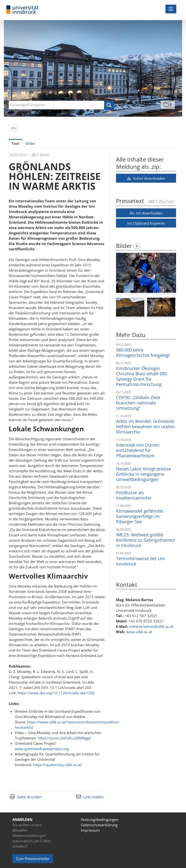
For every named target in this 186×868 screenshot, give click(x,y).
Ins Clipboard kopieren (146, 223)
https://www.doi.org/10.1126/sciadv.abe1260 (56, 693)
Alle (14, 128)
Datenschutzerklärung (99, 825)
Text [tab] (15, 143)
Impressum (90, 830)
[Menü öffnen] (171, 9)
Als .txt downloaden (146, 213)
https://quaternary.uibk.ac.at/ (58, 765)
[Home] (24, 10)
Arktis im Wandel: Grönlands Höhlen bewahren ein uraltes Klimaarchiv (146, 426)
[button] (109, 105)
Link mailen (94, 797)
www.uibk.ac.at (139, 632)
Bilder (125, 246)
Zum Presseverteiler (33, 859)
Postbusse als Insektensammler (134, 495)
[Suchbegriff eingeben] (61, 105)
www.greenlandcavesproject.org (42, 749)
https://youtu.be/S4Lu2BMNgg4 (64, 738)
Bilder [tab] (30, 143)
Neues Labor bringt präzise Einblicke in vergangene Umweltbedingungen (143, 474)
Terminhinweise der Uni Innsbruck (140, 561)
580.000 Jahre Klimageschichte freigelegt (143, 352)
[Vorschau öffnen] (146, 273)
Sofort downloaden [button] (146, 178)
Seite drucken (29, 797)
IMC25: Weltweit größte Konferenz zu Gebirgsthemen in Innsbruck (146, 540)
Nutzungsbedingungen (100, 819)
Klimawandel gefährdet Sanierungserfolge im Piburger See (140, 516)
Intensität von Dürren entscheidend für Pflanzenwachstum (138, 450)
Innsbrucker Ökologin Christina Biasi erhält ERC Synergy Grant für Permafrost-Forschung (142, 376)
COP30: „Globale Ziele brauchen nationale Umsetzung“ (138, 403)
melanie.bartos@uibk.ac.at (151, 626)
